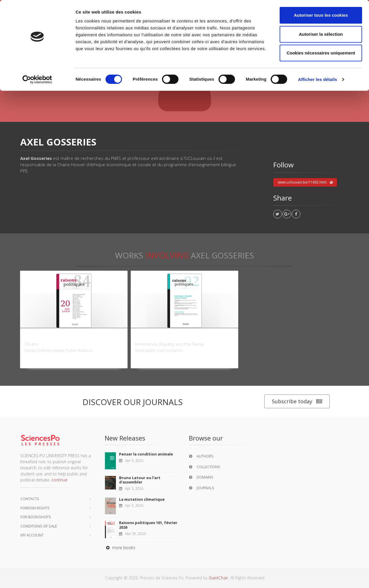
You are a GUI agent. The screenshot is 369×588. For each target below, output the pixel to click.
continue (59, 480)
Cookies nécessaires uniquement (321, 53)
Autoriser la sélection (321, 34)
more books (120, 548)
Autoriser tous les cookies (321, 15)
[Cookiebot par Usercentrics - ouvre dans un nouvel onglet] (37, 80)
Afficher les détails (318, 79)
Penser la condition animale (146, 454)
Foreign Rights (35, 508)
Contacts (30, 499)
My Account (32, 535)
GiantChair (218, 578)
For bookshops (36, 517)
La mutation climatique (142, 499)
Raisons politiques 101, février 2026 (148, 525)
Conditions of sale (39, 526)
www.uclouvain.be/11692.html (305, 182)
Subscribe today (297, 401)
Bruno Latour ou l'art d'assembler (140, 480)
